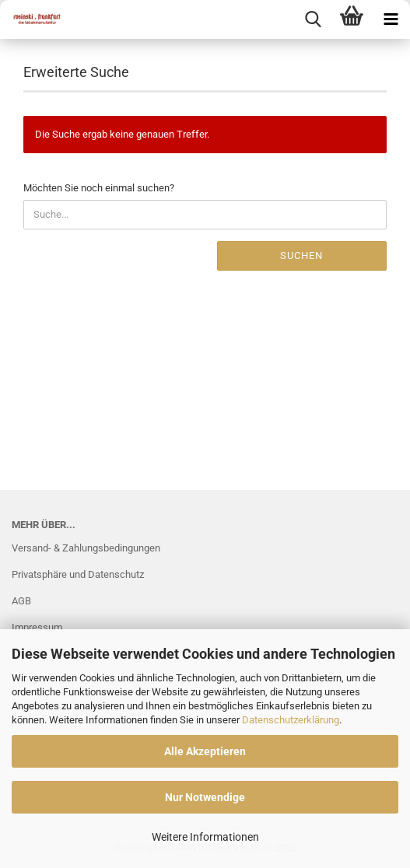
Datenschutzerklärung (291, 720)
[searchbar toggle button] (313, 19)
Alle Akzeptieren (205, 751)
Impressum (37, 627)
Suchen (301, 255)
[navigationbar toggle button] (391, 19)
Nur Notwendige (205, 797)
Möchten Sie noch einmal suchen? (99, 188)
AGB (21, 601)
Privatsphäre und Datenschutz (78, 574)
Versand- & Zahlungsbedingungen (86, 548)
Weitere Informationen (205, 837)
